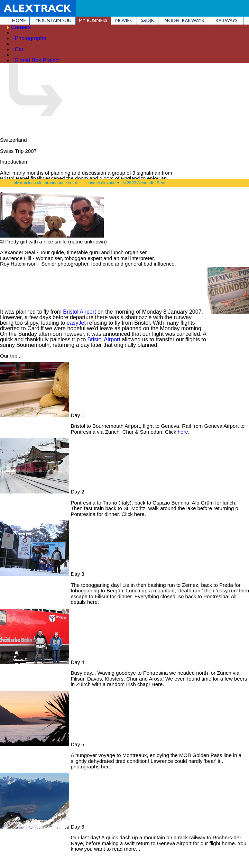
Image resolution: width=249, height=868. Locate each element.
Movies (124, 21)
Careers (21, 27)
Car (19, 49)
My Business (93, 21)
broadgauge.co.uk (61, 183)
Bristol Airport (79, 312)
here (183, 432)
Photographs (30, 38)
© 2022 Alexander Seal (144, 183)
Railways (227, 21)
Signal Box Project (37, 60)
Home (15, 21)
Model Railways (184, 21)
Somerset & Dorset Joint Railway (147, 21)
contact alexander (103, 183)
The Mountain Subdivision (53, 21)
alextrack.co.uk (27, 183)
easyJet (76, 323)
